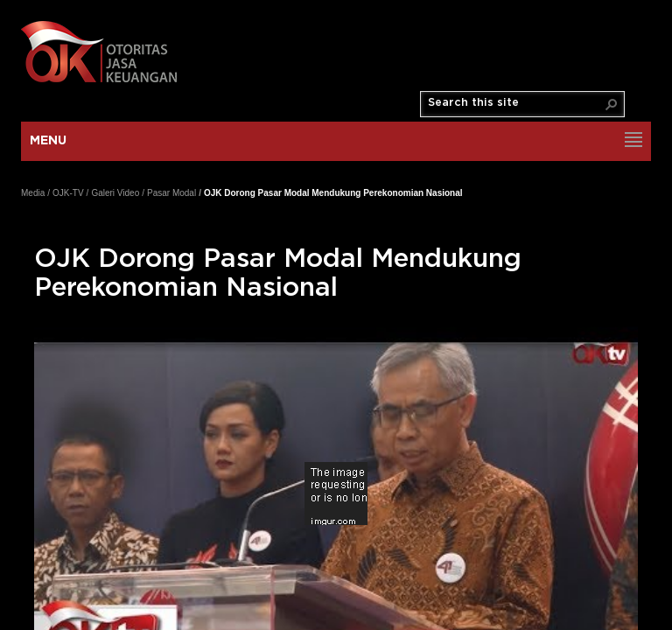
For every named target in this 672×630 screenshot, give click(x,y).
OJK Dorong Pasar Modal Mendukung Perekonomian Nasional (333, 193)
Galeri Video (115, 193)
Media (33, 193)
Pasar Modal (171, 193)
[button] (612, 104)
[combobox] (515, 103)
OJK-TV (68, 193)
